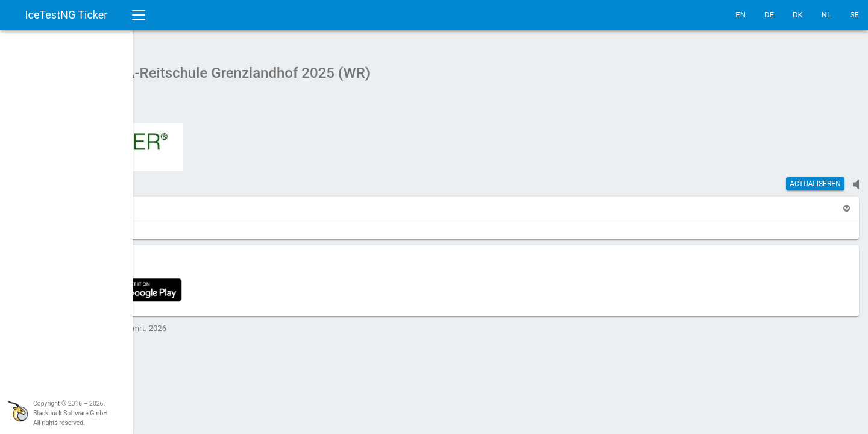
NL (826, 15)
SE (854, 15)
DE (769, 15)
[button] (167, 202)
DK (798, 15)
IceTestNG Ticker (67, 15)
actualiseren (815, 178)
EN (741, 15)
